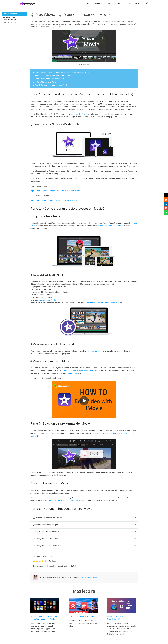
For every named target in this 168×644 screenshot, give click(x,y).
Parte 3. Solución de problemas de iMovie (51, 79)
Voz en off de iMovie (112, 303)
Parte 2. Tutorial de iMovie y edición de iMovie (52, 75)
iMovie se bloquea (120, 433)
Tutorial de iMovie (11, 20)
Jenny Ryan (82, 577)
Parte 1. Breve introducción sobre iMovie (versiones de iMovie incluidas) (62, 72)
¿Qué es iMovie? (10, 17)
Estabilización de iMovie (94, 303)
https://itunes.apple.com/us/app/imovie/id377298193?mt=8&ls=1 (55, 200)
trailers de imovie (96, 351)
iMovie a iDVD (95, 371)
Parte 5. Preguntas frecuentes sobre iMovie (51, 85)
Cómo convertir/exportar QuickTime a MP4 (117, 618)
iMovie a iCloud (70, 371)
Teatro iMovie (73, 373)
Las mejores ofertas (135, 4)
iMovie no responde (105, 433)
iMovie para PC (48, 501)
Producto (98, 4)
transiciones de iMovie (47, 300)
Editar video (93, 577)
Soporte (117, 4)
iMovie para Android (62, 501)
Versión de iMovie (11, 22)
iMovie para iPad (77, 501)
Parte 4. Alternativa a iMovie (45, 82)
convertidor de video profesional (111, 226)
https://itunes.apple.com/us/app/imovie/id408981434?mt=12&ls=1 (55, 191)
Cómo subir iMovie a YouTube (82, 616)
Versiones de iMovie (78, 114)
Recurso (108, 4)
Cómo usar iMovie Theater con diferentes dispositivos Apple (44, 618)
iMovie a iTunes (83, 371)
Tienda (89, 4)
